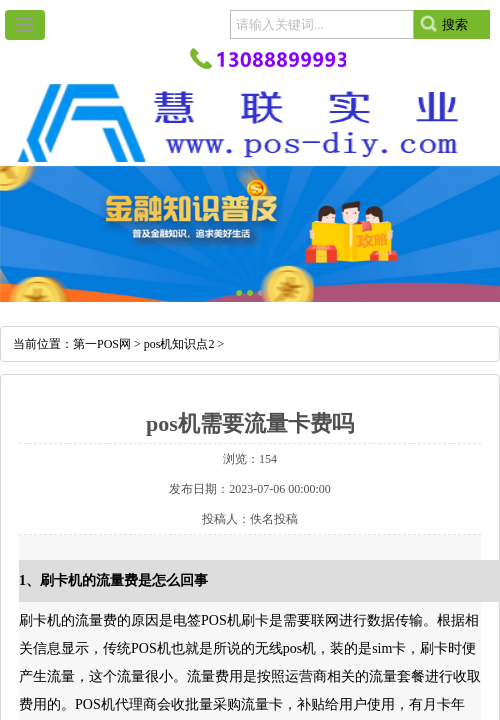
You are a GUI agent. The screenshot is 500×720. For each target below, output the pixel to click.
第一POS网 (102, 344)
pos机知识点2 (179, 344)
